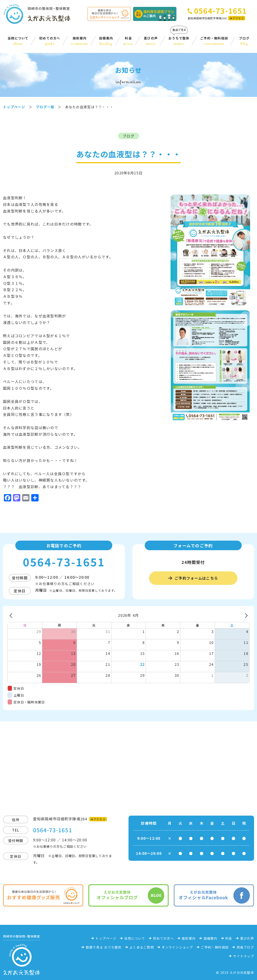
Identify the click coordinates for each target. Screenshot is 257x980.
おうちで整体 (179, 41)
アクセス (238, 18)
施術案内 (80, 41)
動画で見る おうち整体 (104, 947)
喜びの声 (151, 41)
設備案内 (106, 41)
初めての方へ (50, 41)
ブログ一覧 (45, 107)
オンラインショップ (177, 947)
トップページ (106, 938)
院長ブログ (245, 947)
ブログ (244, 41)
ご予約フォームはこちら (196, 578)
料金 (128, 41)
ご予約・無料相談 (214, 41)
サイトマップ (244, 956)
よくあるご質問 (142, 947)
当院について (18, 41)
